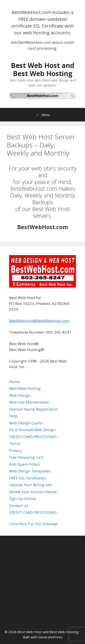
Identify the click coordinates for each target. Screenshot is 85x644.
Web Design (20, 395)
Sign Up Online (22, 499)
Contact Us (19, 506)
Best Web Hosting (25, 388)
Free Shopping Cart (26, 457)
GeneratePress (50, 637)
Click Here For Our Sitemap (33, 524)
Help (13, 416)
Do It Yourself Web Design (32, 430)
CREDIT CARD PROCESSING (33, 437)
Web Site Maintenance (29, 402)
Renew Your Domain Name (33, 492)
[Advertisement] (42, 582)
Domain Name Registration (33, 409)
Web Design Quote (26, 423)
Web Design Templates (30, 471)
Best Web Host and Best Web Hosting (43, 69)
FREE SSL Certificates (27, 478)
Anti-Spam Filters (25, 464)
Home (15, 382)
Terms (15, 443)
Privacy (16, 450)
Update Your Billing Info (31, 485)
